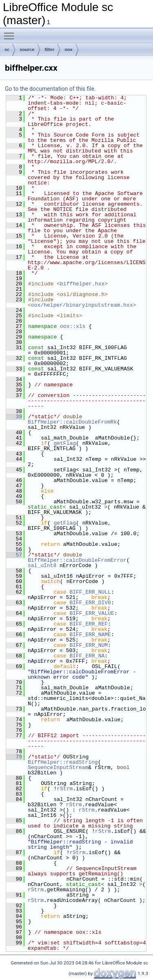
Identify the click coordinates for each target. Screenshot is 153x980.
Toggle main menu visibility (11, 32)
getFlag (65, 443)
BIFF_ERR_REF (89, 624)
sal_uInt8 (42, 565)
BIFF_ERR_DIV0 (90, 603)
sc (7, 49)
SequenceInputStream (58, 767)
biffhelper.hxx (82, 284)
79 (14, 757)
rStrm (65, 789)
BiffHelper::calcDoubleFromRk (72, 422)
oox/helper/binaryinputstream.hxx (82, 305)
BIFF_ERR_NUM (89, 645)
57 (14, 555)
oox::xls (73, 326)
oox (69, 49)
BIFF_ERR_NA (87, 656)
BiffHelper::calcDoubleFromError (77, 560)
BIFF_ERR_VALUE (92, 613)
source (27, 49)
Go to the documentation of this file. (50, 89)
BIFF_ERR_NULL (90, 592)
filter (49, 49)
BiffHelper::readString (63, 762)
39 (14, 417)
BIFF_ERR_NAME (90, 635)
